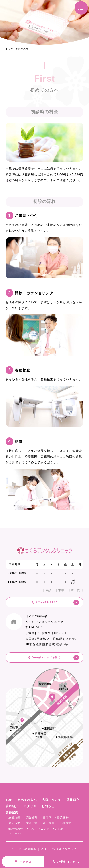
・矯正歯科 (47, 823)
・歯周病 (46, 817)
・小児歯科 (64, 823)
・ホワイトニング (38, 829)
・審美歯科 (61, 817)
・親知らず (13, 823)
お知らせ (48, 806)
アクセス (30, 806)
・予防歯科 (30, 817)
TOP (9, 800)
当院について (52, 800)
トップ (9, 49)
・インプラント (16, 834)
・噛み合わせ (14, 829)
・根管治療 (30, 823)
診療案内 (12, 812)
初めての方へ (23, 49)
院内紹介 (12, 806)
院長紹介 (73, 800)
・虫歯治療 (13, 817)
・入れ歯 (58, 829)
